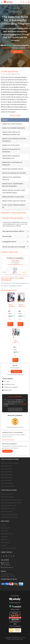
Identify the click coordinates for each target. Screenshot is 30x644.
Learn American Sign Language (9, 463)
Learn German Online (7, 478)
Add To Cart (17, 52)
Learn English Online (6, 466)
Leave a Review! (5, 542)
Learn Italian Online (6, 480)
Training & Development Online (9, 514)
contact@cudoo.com (7, 567)
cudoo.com (15, 618)
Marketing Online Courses (8, 509)
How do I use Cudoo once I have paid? (14, 247)
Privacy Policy (19, 639)
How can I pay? (7, 236)
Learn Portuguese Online (8, 486)
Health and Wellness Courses (9, 506)
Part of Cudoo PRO (15, 397)
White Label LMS (5, 528)
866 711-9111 (5, 563)
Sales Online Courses (7, 511)
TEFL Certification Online (7, 497)
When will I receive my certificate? (13, 218)
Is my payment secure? (9, 242)
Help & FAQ (4, 540)
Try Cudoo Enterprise (8, 440)
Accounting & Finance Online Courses (11, 500)
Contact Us (4, 545)
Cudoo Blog (4, 537)
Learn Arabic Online (6, 472)
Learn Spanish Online (7, 483)
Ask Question (7, 451)
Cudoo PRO (23, 404)
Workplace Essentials (7, 494)
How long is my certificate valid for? (13, 231)
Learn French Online (6, 469)
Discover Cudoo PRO (15, 409)
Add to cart (10, 324)
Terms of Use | (11, 639)
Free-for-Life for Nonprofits (8, 548)
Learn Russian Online (7, 475)
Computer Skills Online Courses (9, 517)
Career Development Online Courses (11, 503)
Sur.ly (18, 621)
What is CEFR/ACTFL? (7, 534)
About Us (3, 525)
